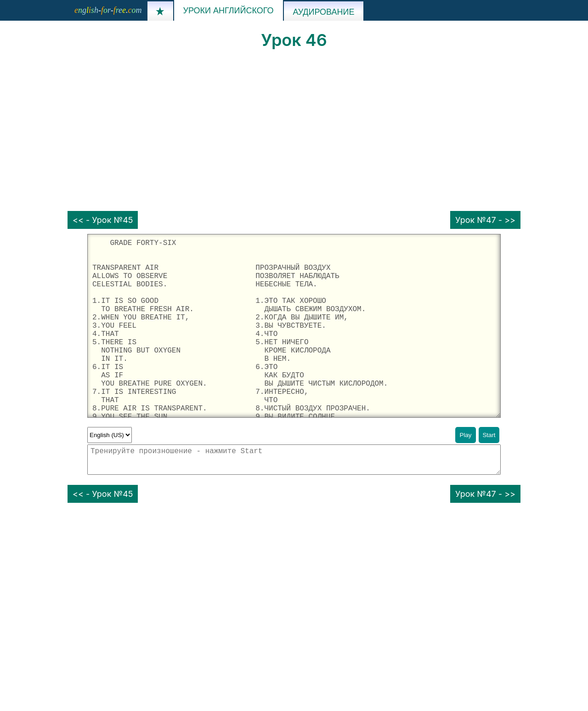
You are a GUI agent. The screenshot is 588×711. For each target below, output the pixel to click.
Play (466, 435)
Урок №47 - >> (485, 220)
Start (489, 435)
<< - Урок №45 (103, 220)
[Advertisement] (294, 131)
